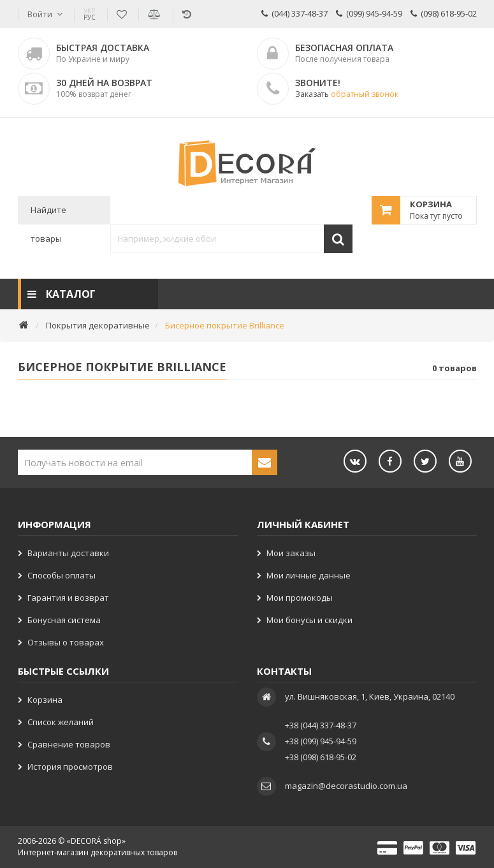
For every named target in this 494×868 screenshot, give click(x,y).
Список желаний (61, 722)
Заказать (347, 94)
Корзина (45, 700)
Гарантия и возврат (68, 598)
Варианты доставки (68, 553)
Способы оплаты (62, 575)
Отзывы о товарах (66, 642)
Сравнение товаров (69, 744)
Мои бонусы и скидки (309, 620)
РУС (90, 14)
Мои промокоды (300, 598)
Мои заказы (291, 553)
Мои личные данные (309, 575)
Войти (40, 14)
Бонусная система (64, 620)
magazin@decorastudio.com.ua (346, 786)
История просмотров (70, 767)
